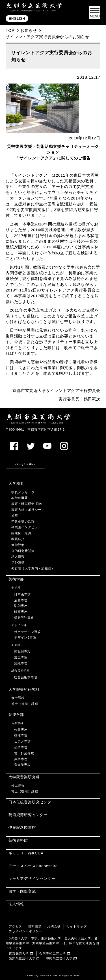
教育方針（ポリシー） (28, 510)
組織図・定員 (21, 533)
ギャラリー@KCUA (26, 853)
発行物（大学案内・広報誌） (33, 568)
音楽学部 (16, 715)
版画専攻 (21, 612)
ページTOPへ (25, 464)
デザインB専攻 (25, 637)
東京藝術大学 (19, 953)
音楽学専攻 (22, 765)
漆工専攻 (21, 657)
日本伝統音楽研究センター (32, 802)
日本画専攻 (22, 594)
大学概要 (16, 484)
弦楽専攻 (21, 747)
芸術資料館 (18, 840)
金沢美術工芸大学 (53, 953)
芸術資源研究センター (28, 815)
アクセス (15, 926)
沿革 (15, 516)
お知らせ (29, 30)
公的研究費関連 (23, 551)
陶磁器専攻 (22, 652)
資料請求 (35, 926)
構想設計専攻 (24, 618)
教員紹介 (18, 539)
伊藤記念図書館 (22, 827)
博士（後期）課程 (25, 704)
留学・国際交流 (22, 891)
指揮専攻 (21, 735)
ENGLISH (17, 19)
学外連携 (18, 562)
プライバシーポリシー (25, 931)
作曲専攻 (21, 730)
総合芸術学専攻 (26, 677)
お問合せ (54, 926)
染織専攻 (21, 663)
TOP (10, 30)
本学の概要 (20, 498)
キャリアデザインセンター (32, 879)
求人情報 (18, 556)
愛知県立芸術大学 (22, 958)
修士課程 (18, 698)
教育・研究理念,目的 (27, 504)
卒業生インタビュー (26, 527)
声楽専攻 (21, 759)
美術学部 (16, 579)
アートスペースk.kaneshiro (33, 866)
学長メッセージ (23, 492)
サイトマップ (77, 926)
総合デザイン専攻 (27, 632)
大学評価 (18, 545)
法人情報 (16, 904)
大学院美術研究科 (24, 689)
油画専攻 (21, 600)
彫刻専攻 (21, 606)
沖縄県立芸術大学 (59, 958)
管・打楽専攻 (24, 753)
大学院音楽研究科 (24, 777)
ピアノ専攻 (22, 741)
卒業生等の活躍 (23, 521)
